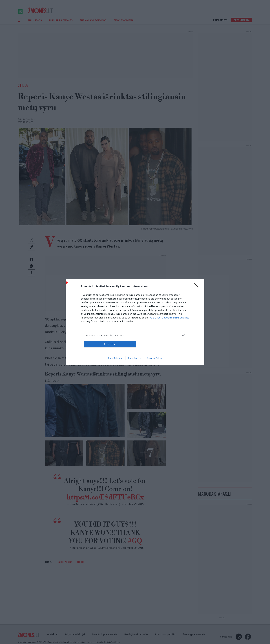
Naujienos (35, 24)
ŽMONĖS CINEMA (124, 24)
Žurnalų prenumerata (194, 638)
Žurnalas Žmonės (61, 24)
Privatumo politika (165, 638)
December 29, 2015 (132, 508)
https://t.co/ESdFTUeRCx (105, 502)
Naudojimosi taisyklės (136, 638)
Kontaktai (52, 638)
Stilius (23, 89)
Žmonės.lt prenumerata (105, 638)
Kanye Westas (65, 566)
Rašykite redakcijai (75, 638)
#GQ (135, 545)
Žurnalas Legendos (93, 24)
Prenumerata (242, 24)
